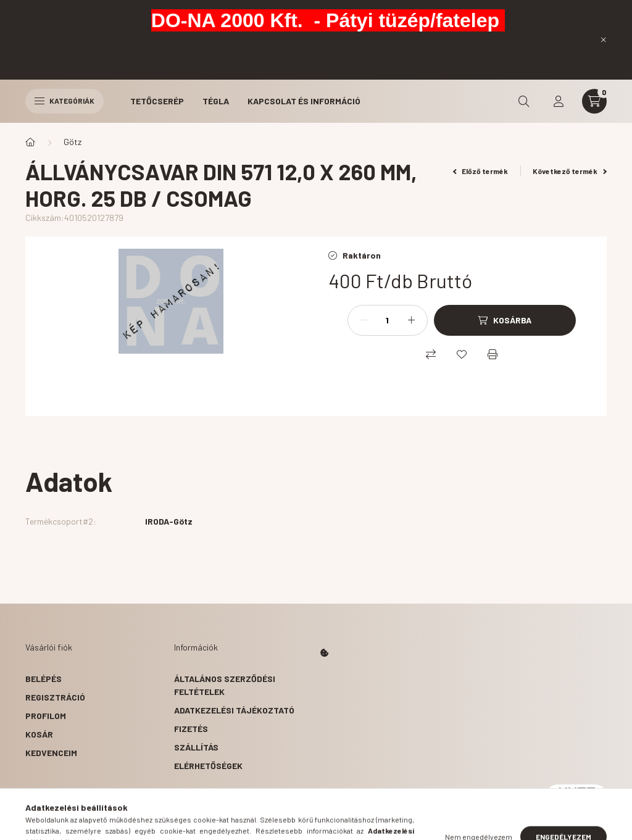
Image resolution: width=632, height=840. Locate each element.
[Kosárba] (505, 320)
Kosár (39, 734)
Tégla (216, 101)
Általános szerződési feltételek (225, 685)
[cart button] (594, 101)
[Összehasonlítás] (431, 354)
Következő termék (570, 171)
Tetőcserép (157, 101)
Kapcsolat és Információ (304, 101)
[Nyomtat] (493, 354)
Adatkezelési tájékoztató (234, 710)
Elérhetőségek (208, 766)
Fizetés (191, 729)
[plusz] (412, 320)
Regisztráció (55, 697)
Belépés (44, 679)
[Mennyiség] (388, 320)
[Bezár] (604, 40)
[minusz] (364, 320)
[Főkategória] (30, 142)
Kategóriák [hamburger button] (64, 101)
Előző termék (481, 171)
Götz (73, 142)
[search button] (524, 101)
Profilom (46, 716)
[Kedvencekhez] (462, 354)
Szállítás (196, 747)
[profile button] (559, 101)
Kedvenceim (51, 753)
